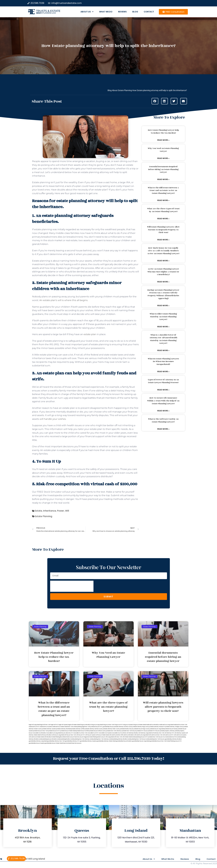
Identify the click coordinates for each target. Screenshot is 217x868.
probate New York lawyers (156, 737)
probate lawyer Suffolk (82, 731)
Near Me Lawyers (77, 743)
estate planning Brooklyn (64, 739)
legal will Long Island (34, 725)
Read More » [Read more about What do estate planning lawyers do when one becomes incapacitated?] (163, 372)
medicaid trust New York (180, 725)
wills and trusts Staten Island (36, 737)
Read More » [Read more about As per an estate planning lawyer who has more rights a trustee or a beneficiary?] (163, 282)
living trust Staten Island (140, 725)
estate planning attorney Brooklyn (118, 739)
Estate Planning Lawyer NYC (174, 741)
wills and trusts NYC (168, 735)
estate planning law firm (46, 13)
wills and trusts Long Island (141, 735)
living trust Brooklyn (86, 725)
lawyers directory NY (67, 733)
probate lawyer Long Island (157, 729)
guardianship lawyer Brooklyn (124, 741)
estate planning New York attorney (80, 739)
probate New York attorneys (114, 731)
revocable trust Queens (105, 733)
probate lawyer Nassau (171, 729)
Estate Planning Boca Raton (59, 737)
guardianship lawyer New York (158, 741)
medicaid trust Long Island (166, 725)
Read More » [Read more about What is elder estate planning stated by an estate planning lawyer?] (163, 327)
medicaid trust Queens (46, 727)
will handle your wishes (53, 419)
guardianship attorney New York (56, 741)
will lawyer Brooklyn (46, 735)
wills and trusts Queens (180, 735)
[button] (155, 101)
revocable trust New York (80, 733)
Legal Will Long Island (33, 859)
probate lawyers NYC (54, 731)
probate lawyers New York (41, 731)
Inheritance (50, 511)
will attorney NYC (169, 733)
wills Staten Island (127, 737)
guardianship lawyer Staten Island (54, 743)
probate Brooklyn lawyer (127, 729)
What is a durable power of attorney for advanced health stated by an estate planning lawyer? (163, 339)
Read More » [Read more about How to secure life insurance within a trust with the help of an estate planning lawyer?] (163, 411)
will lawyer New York (70, 735)
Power (61, 511)
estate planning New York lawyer (137, 739)
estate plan (90, 334)
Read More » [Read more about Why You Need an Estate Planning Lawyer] (163, 158)
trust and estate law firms (170, 737)
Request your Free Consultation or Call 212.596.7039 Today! (109, 758)
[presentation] (72, 586)
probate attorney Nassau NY (157, 727)
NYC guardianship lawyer (107, 727)
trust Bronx (124, 733)
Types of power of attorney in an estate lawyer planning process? (163, 381)
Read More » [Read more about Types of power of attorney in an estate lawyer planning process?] (163, 390)
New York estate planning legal (76, 727)
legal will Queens (63, 725)
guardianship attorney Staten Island (106, 741)
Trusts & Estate (48, 11)
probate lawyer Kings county (141, 729)
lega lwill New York (45, 725)
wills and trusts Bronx (115, 735)
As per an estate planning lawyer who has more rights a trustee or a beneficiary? (163, 272)
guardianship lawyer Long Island (141, 741)
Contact (149, 12)
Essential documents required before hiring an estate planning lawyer (163, 169)
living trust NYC (119, 725)
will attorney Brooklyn (133, 733)
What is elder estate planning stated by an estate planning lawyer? (163, 317)
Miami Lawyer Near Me (73, 737)
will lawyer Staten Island (102, 735)
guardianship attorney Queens (88, 741)
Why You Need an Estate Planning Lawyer (163, 150)
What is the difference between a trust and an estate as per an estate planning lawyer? (163, 190)
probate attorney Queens (49, 729)
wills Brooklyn (48, 737)
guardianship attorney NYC (72, 741)
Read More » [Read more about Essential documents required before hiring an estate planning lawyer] (163, 179)
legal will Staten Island (74, 725)
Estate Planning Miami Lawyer (97, 737)
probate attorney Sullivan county (94, 729)
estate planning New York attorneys (99, 739)
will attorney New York (158, 733)
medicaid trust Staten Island (60, 727)
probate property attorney (167, 731)
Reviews (122, 12)
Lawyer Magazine (84, 737)
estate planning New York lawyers (155, 739)
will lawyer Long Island (58, 735)
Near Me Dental (67, 743)
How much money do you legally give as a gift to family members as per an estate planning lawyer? (163, 251)
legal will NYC (54, 725)
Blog (135, 12)
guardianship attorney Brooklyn (173, 739)
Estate (38, 511)
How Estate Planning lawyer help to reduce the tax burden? (163, 132)
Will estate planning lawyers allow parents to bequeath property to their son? (163, 230)
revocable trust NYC (93, 733)
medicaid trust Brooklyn (153, 725)
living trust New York (109, 725)
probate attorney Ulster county (111, 729)
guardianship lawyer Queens (37, 743)
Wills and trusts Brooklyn (127, 735)
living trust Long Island (97, 725)
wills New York (118, 737)
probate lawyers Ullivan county (97, 731)
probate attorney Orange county (174, 727)
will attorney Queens (180, 733)
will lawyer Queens (90, 735)
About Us (87, 12)
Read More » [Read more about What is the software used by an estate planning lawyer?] (163, 429)
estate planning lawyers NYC (140, 737)
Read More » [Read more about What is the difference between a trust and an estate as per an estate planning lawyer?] (163, 200)
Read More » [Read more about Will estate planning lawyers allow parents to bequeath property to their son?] (163, 240)
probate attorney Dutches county (123, 727)
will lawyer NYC (81, 735)
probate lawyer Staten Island (68, 731)
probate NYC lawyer (142, 731)
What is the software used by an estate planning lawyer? (163, 420)
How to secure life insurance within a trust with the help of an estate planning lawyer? (163, 401)
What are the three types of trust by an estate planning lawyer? (163, 210)
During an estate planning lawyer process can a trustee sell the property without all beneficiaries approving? (163, 294)
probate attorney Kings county (141, 727)
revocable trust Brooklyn (40, 733)
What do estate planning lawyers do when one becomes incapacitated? (163, 362)
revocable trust (116, 733)
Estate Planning (43, 516)
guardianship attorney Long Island (38, 741)
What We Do (106, 12)
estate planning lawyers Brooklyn (48, 739)
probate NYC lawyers (154, 731)
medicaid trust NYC (34, 727)
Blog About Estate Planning (120, 90)
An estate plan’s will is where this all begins (63, 300)
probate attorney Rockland (64, 729)
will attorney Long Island (145, 733)
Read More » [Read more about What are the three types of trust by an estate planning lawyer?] (163, 219)
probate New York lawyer (129, 731)
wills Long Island (110, 737)
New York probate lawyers (92, 727)
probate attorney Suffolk (78, 729)
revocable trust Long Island (54, 733)
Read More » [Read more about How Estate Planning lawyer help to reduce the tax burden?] (163, 140)
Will (67, 511)
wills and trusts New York (156, 735)
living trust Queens (128, 725)
